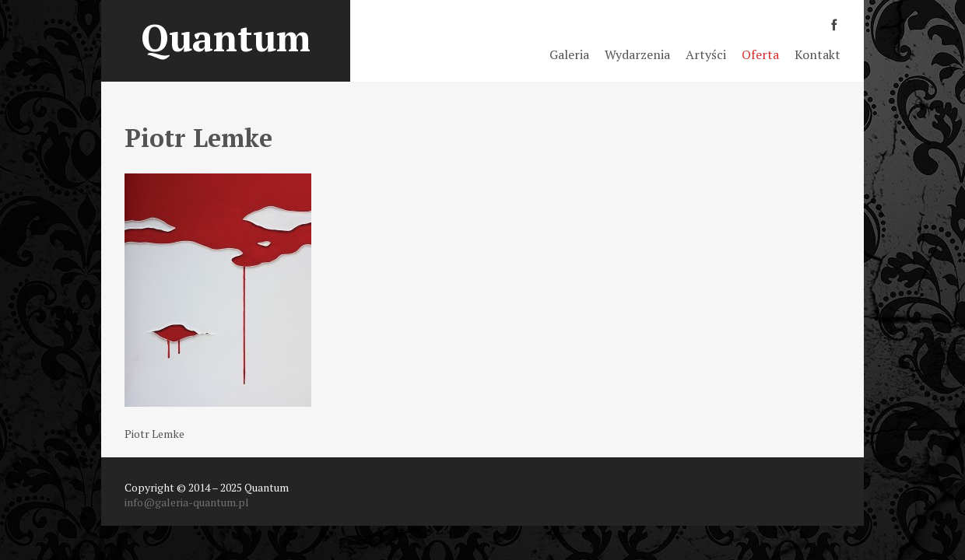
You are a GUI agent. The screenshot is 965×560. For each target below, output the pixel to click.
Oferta (760, 54)
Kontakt (818, 54)
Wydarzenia (637, 54)
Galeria (569, 54)
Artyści (706, 54)
